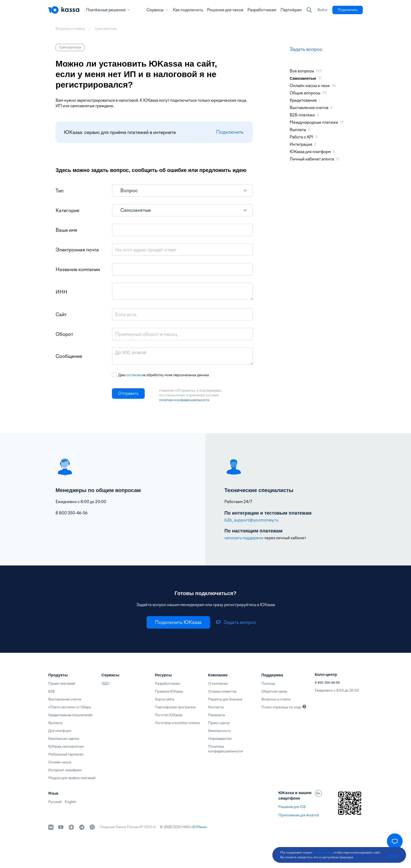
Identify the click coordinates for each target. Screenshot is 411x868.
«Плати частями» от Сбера (70, 707)
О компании (218, 684)
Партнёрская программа (175, 707)
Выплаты (55, 723)
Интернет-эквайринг (65, 770)
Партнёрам (291, 10)
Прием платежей (62, 684)
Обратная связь (274, 691)
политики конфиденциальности (184, 400)
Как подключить (188, 10)
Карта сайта (165, 699)
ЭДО (106, 684)
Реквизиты (217, 715)
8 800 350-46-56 (327, 683)
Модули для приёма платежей (72, 778)
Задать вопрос (306, 49)
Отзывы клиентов (222, 691)
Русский (55, 802)
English (71, 802)
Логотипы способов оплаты (177, 723)
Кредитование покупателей (70, 715)
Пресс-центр (219, 723)
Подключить (230, 132)
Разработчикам (262, 10)
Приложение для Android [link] (299, 815)
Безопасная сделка (64, 739)
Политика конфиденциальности (225, 749)
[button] (128, 393)
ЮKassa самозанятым (66, 746)
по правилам (323, 853)
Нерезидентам (220, 739)
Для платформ (60, 731)
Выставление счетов (65, 699)
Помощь (268, 684)
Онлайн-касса (60, 762)
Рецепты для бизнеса (225, 699)
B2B (52, 691)
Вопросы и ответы (276, 699)
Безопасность (219, 731)
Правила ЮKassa (169, 691)
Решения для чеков (225, 10)
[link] (322, 10)
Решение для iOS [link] (292, 807)
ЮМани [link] (199, 827)
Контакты (216, 707)
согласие (133, 375)
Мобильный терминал (66, 754)
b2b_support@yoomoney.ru (251, 520)
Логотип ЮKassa (169, 715)
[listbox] (182, 191)
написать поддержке (244, 538)
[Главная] (64, 10)
